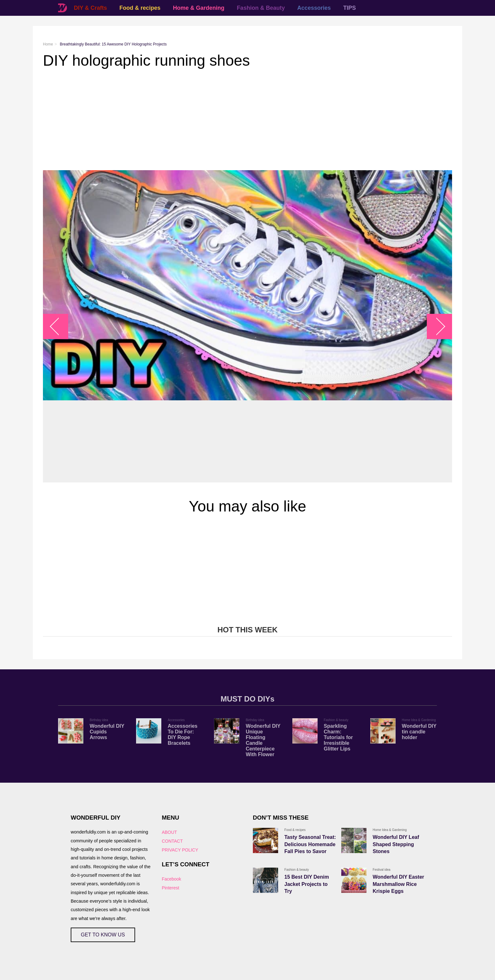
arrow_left (59, 326)
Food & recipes (140, 8)
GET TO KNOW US (103, 935)
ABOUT (169, 832)
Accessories (314, 8)
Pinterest (170, 888)
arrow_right (436, 326)
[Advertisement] (232, 120)
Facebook (171, 879)
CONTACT (172, 841)
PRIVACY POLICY (180, 850)
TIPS (349, 8)
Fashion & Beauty (261, 8)
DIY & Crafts (90, 8)
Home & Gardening (199, 8)
